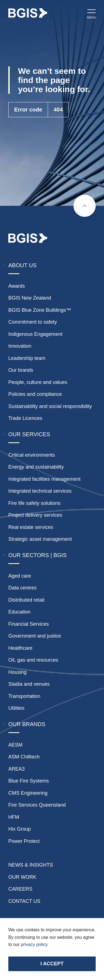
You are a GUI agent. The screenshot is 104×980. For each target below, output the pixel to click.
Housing (17, 672)
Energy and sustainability (36, 467)
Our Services (29, 434)
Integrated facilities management (44, 479)
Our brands (21, 370)
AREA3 (17, 769)
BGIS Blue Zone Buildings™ (40, 310)
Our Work (22, 877)
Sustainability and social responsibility (50, 406)
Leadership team (27, 358)
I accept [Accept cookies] (52, 964)
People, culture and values (38, 382)
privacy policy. (35, 944)
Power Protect (24, 841)
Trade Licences (25, 418)
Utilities (16, 708)
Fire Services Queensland (37, 805)
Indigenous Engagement (35, 334)
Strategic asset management (40, 539)
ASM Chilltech (24, 757)
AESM (15, 745)
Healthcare (20, 648)
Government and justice (35, 636)
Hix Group (20, 829)
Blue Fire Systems (29, 781)
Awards (17, 286)
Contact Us (24, 901)
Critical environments (32, 455)
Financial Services (29, 624)
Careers (20, 889)
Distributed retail (26, 600)
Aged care (20, 576)
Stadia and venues (29, 684)
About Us (22, 265)
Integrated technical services (40, 491)
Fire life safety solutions (34, 503)
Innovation (20, 346)
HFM (14, 817)
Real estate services (31, 527)
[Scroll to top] (85, 206)
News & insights (31, 865)
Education (19, 612)
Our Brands (27, 724)
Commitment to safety (33, 322)
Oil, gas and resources (33, 660)
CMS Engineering (28, 793)
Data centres (22, 588)
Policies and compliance (35, 394)
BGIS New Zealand (30, 298)
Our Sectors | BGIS (37, 555)
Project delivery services (35, 515)
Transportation (24, 696)
